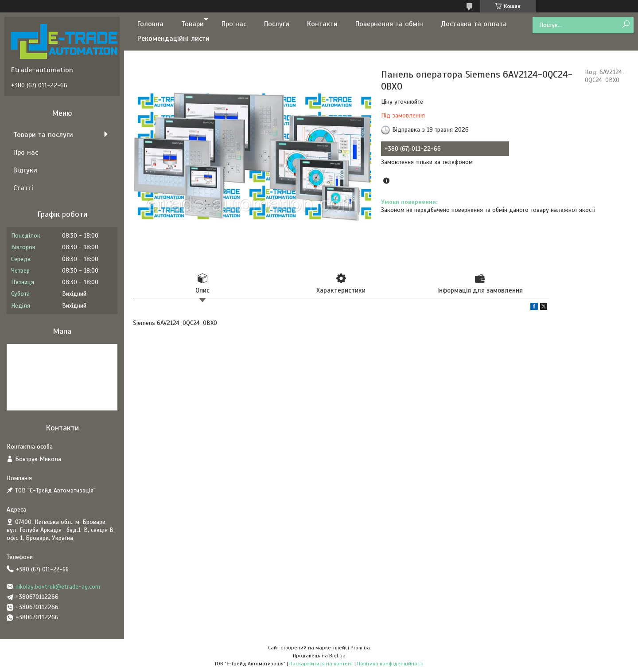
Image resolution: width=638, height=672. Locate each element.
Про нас (234, 24)
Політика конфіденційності (390, 664)
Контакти (322, 24)
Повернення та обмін (389, 24)
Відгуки (25, 170)
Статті (23, 188)
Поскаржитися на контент (321, 664)
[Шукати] (626, 25)
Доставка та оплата (474, 24)
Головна (150, 24)
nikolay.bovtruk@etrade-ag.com (58, 587)
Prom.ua (360, 648)
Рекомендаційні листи (173, 39)
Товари (193, 24)
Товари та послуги (43, 135)
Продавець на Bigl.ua (319, 656)
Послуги (277, 24)
